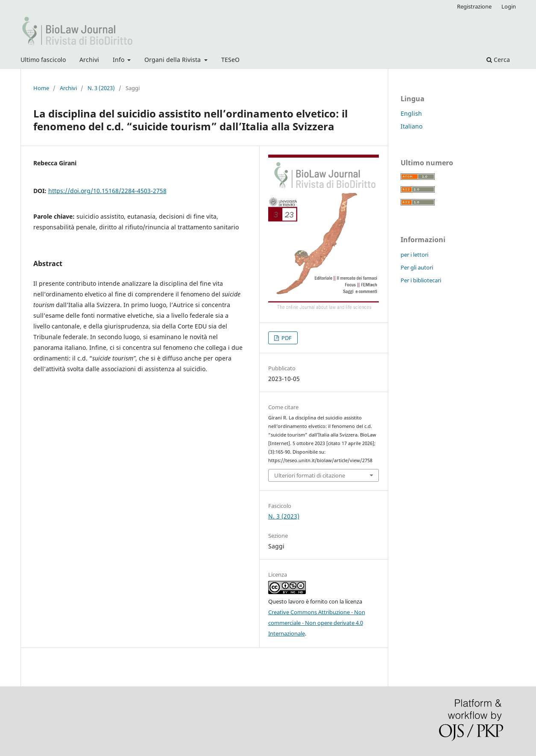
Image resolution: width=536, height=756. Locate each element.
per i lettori (414, 255)
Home (41, 88)
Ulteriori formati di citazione (310, 475)
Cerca (498, 60)
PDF (286, 338)
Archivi (89, 60)
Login (509, 6)
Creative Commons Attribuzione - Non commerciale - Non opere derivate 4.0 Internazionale (317, 623)
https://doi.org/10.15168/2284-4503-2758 (107, 191)
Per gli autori (417, 267)
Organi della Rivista (173, 60)
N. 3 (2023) (101, 88)
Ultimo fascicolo (43, 60)
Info (119, 60)
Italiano (412, 126)
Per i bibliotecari (421, 280)
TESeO (230, 60)
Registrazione (474, 6)
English (411, 113)
